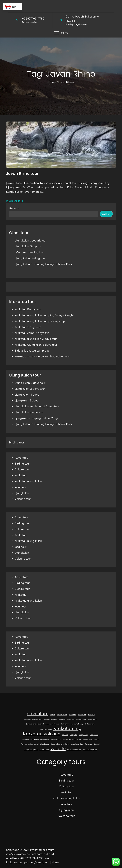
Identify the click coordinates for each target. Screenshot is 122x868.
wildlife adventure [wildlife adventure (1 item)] (74, 749)
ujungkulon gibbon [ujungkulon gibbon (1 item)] (31, 749)
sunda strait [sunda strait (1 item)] (77, 739)
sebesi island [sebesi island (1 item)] (56, 739)
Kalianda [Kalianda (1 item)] (56, 724)
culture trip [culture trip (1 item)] (82, 715)
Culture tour (22, 469)
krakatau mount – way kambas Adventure (42, 356)
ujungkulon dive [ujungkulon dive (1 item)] (77, 744)
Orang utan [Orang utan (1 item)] (94, 735)
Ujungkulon (22, 493)
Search (14, 208)
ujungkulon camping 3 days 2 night (38, 418)
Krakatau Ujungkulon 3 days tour (36, 345)
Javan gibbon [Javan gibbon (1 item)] (81, 719)
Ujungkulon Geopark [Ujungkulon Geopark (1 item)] (92, 744)
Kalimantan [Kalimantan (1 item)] (65, 724)
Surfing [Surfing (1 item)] (96, 739)
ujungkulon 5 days (26, 400)
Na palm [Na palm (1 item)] (65, 735)
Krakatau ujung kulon (28, 481)
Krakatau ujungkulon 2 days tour (36, 339)
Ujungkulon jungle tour (29, 412)
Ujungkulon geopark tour (31, 240)
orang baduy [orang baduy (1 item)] (83, 735)
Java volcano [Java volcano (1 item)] (31, 724)
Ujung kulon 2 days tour (30, 383)
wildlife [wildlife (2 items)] (58, 748)
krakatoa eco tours (42, 850)
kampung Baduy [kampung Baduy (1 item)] (77, 724)
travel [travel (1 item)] (36, 744)
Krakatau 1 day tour (28, 327)
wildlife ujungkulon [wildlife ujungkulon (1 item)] (90, 749)
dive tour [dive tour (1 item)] (91, 715)
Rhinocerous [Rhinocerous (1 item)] (45, 739)
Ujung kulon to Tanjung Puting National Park (43, 264)
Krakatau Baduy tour (28, 309)
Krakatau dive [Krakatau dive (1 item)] (90, 724)
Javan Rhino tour (22, 174)
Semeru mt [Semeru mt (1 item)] (67, 739)
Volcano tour (23, 499)
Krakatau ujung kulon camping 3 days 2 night (44, 315)
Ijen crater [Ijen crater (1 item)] (71, 719)
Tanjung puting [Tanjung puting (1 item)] (27, 744)
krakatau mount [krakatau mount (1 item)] (46, 729)
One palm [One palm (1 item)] (74, 735)
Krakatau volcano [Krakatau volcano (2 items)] (42, 734)
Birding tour (22, 464)
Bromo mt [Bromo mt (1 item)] (73, 715)
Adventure (21, 458)
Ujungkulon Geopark (28, 246)
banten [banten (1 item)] (53, 715)
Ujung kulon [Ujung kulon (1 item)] (55, 744)
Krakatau (21, 475)
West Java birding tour (29, 252)
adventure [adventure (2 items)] (38, 713)
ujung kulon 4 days (27, 395)
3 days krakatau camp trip (32, 351)
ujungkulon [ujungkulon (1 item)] (65, 744)
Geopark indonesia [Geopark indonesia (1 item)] (58, 719)
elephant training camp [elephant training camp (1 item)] (33, 719)
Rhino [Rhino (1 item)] (36, 739)
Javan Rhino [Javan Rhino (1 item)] (92, 719)
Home (55, 862)
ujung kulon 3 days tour (30, 389)
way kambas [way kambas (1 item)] (44, 749)
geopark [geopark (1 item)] (47, 719)
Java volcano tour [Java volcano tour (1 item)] (44, 724)
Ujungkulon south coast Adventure (37, 406)
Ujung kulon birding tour (30, 258)
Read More (15, 201)
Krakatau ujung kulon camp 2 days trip (40, 321)
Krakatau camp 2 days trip (32, 333)
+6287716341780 (33, 19)
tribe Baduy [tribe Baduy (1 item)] (45, 744)
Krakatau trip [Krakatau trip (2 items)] (67, 728)
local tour (21, 487)
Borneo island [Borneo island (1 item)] (62, 715)
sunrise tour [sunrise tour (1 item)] (87, 739)
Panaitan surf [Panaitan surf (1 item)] (28, 739)
